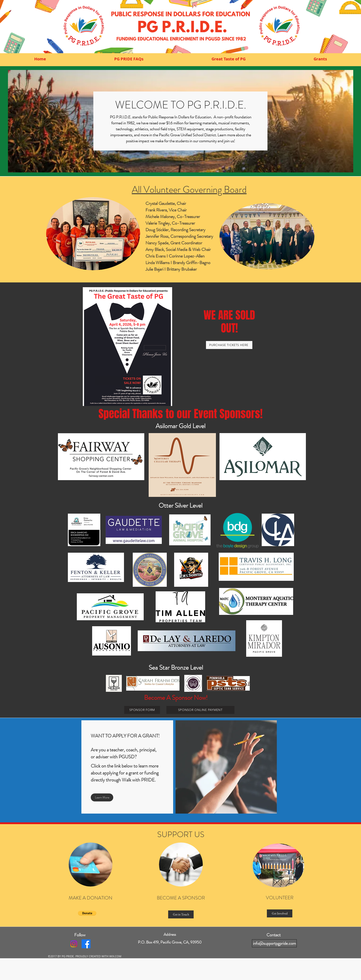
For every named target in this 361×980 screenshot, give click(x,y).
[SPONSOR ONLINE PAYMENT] (200, 710)
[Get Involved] (280, 913)
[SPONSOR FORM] (142, 710)
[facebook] (86, 944)
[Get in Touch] (181, 914)
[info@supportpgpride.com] (274, 943)
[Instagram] (74, 944)
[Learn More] (102, 797)
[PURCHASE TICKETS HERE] (229, 345)
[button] (87, 913)
